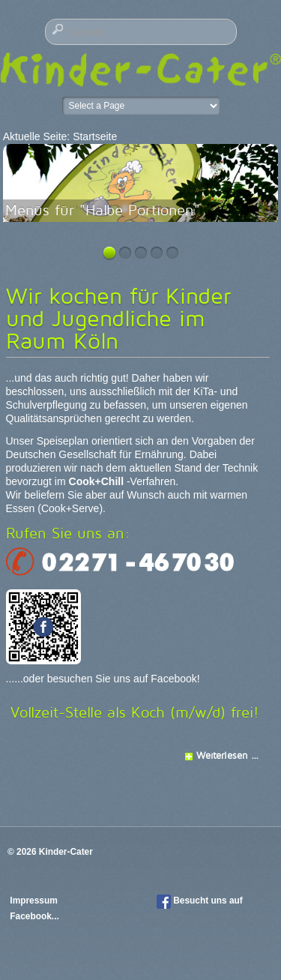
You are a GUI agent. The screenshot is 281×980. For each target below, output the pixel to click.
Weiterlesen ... (227, 755)
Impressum (35, 901)
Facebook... (34, 916)
